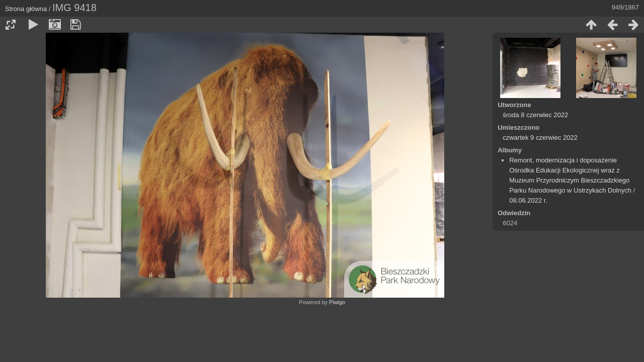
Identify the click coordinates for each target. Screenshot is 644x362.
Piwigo (337, 302)
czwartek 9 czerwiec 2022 (540, 138)
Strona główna (26, 9)
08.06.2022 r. (528, 200)
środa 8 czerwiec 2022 (535, 115)
